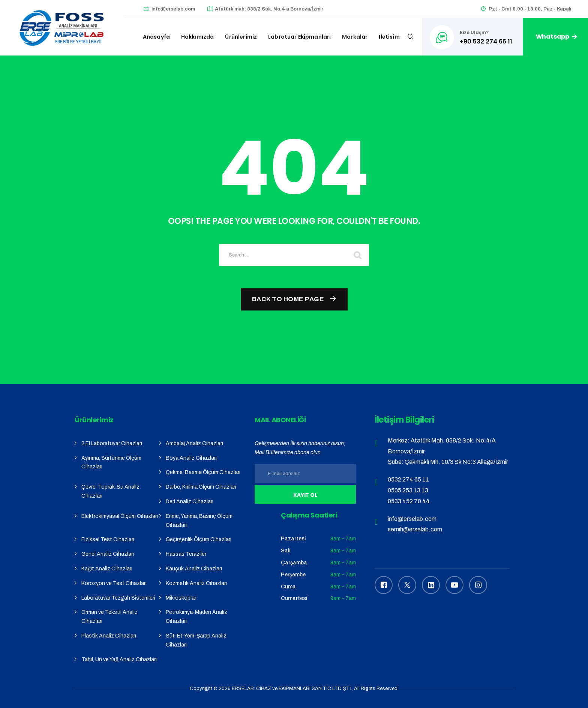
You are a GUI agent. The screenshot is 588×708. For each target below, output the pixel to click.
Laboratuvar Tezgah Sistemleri (118, 598)
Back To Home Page (288, 299)
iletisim (389, 37)
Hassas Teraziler (186, 554)
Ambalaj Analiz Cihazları (194, 443)
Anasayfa (156, 37)
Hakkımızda (198, 37)
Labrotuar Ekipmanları (299, 37)
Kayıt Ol (305, 495)
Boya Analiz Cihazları (191, 458)
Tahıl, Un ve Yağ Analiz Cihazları (119, 659)
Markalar (355, 37)
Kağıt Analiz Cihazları (107, 569)
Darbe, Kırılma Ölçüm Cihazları (201, 487)
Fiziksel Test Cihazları (108, 539)
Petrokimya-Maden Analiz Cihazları (196, 617)
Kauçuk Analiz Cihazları (194, 569)
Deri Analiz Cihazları (190, 502)
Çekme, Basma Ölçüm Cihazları (203, 472)
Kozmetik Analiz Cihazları (196, 583)
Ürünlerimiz (241, 37)
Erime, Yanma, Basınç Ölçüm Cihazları (199, 521)
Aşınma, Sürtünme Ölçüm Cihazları (111, 463)
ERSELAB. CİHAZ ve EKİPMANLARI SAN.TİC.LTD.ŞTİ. (292, 688)
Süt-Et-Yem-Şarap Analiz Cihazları (196, 640)
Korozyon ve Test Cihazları (114, 583)
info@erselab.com (173, 9)
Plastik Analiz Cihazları (109, 636)
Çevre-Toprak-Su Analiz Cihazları (110, 491)
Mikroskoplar (181, 598)
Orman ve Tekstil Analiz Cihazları (109, 617)
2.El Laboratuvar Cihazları (112, 443)
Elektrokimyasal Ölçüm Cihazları (120, 516)
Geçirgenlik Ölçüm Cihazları (199, 539)
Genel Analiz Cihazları (108, 554)
